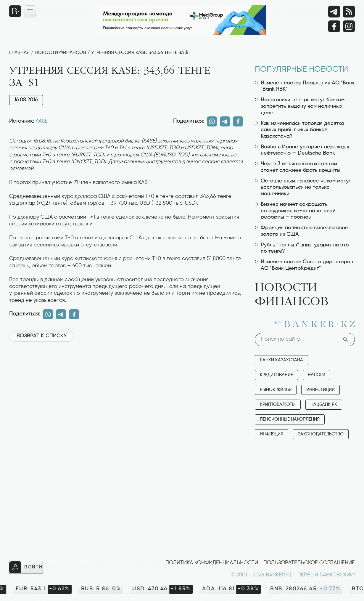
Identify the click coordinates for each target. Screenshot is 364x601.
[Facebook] (334, 26)
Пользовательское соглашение (309, 563)
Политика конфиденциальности (212, 563)
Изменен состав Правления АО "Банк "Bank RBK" (305, 86)
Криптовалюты (278, 404)
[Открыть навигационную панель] (30, 11)
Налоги (317, 375)
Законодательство (321, 434)
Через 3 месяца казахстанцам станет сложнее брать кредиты (298, 167)
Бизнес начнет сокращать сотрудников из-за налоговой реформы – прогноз (295, 211)
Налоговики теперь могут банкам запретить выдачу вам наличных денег (300, 106)
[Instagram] (349, 26)
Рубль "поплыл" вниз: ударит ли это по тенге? (302, 248)
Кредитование (276, 375)
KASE (42, 121)
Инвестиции (320, 390)
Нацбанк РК (324, 404)
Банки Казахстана (281, 360)
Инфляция (272, 434)
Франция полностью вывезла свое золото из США (302, 231)
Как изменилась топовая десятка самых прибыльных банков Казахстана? (299, 130)
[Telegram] (334, 12)
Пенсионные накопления (290, 419)
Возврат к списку (42, 336)
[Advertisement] (126, 366)
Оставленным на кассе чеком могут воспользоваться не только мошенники (303, 187)
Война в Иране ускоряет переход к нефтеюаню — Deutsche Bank (302, 150)
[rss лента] (349, 12)
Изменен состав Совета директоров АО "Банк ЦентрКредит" (304, 265)
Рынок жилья (276, 390)
